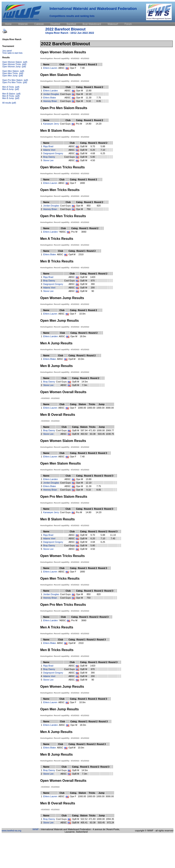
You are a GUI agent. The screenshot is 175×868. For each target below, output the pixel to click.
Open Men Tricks (10, 73)
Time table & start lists (12, 53)
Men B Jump (8, 98)
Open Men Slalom (11, 71)
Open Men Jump (10, 76)
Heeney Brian (50, 101)
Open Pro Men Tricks (12, 82)
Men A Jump (8, 89)
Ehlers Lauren (50, 68)
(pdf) (25, 62)
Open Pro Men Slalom (13, 80)
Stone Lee (48, 160)
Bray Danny (49, 157)
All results (7, 103)
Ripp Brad (48, 146)
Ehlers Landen (50, 91)
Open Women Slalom (12, 62)
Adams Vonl (49, 150)
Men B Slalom (9, 94)
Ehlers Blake (50, 98)
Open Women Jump (12, 67)
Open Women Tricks (12, 64)
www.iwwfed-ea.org (11, 831)
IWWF (36, 829)
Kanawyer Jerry (51, 124)
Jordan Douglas (51, 94)
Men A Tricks (8, 87)
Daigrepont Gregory (53, 153)
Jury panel (7, 51)
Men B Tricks (9, 96)
